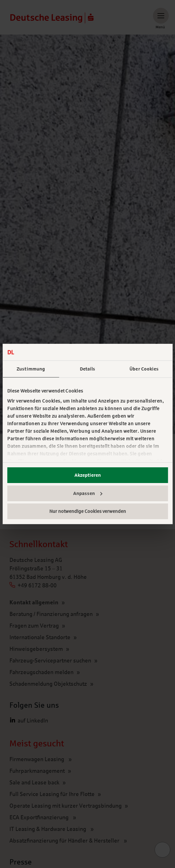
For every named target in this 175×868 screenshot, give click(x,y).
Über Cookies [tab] (144, 369)
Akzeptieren (88, 475)
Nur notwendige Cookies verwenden (88, 511)
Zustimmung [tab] (31, 369)
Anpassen (88, 493)
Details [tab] (88, 369)
